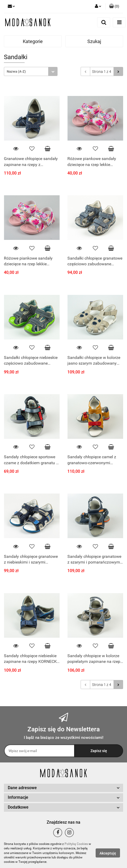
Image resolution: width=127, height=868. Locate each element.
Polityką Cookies (76, 844)
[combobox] (31, 71)
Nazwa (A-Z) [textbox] (16, 71)
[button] (114, 6)
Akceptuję (108, 853)
